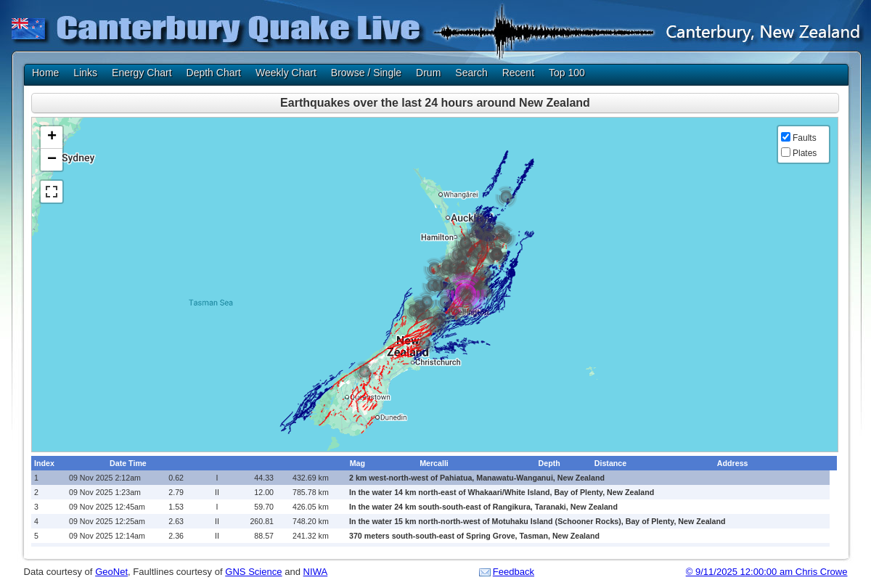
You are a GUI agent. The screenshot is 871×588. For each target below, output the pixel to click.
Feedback (514, 572)
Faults (805, 138)
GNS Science (253, 572)
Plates (805, 153)
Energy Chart (142, 73)
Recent (518, 73)
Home (45, 73)
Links (85, 73)
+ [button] (52, 137)
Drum (428, 73)
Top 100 (567, 73)
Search (471, 73)
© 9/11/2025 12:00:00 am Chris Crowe (767, 572)
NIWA (316, 572)
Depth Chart (214, 73)
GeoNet (111, 572)
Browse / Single (366, 73)
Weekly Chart (286, 73)
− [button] (52, 160)
